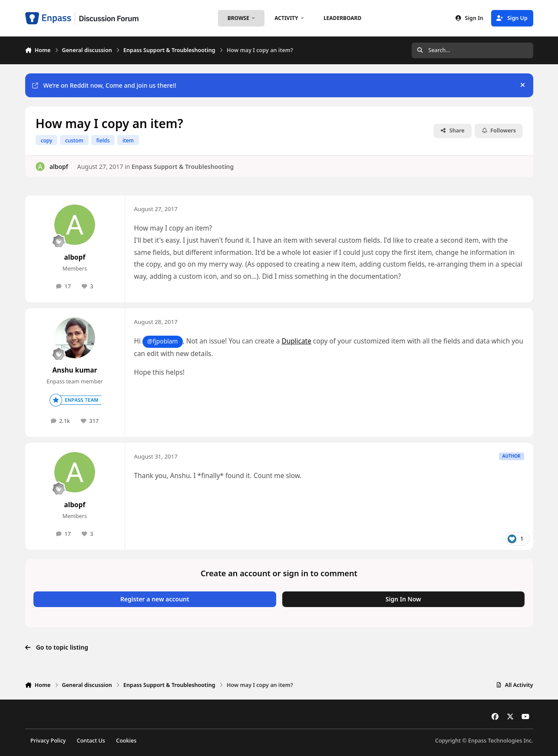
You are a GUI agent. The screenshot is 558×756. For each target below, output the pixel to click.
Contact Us (91, 741)
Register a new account (155, 599)
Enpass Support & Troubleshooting (182, 166)
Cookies (126, 741)
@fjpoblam (163, 341)
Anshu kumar (74, 370)
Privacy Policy (48, 741)
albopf (58, 166)
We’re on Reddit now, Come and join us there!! (104, 85)
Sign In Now (403, 599)
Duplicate (296, 341)
